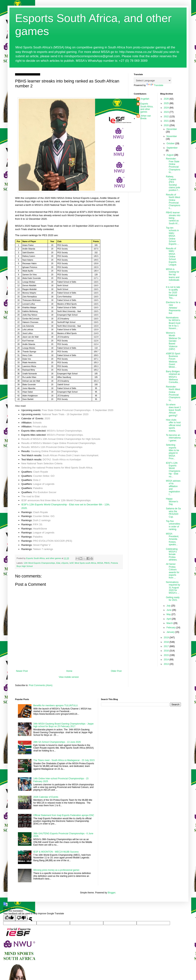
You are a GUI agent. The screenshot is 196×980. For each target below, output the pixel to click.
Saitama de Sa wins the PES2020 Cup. (173, 513)
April (169, 619)
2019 (167, 638)
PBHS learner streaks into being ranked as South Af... (173, 218)
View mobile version (69, 677)
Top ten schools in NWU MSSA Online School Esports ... (172, 236)
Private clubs (40, 427)
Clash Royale (41, 472)
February (171, 628)
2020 (47, 418)
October (171, 143)
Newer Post (22, 671)
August (170, 155)
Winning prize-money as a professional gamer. (57, 870)
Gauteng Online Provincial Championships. (55, 451)
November (172, 136)
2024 (167, 108)
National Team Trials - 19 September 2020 (65, 414)
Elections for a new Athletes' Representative (173, 308)
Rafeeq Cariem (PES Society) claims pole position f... (173, 183)
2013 (167, 664)
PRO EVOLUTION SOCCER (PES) (52, 541)
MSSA (100, 563)
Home (69, 671)
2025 (167, 103)
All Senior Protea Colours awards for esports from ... (173, 571)
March (170, 623)
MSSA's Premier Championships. (65, 435)
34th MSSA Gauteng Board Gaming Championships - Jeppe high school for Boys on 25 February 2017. (64, 725)
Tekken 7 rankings (43, 549)
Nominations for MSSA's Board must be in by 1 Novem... (173, 323)
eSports (65, 563)
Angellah (145, 99)
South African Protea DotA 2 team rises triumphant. (71, 455)
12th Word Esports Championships (39, 563)
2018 (167, 642)
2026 (167, 99)
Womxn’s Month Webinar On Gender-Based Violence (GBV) (173, 341)
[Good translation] (9, 918)
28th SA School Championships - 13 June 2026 (57, 742)
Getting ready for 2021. (173, 599)
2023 (167, 112)
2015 (167, 655)
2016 (167, 651)
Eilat (58, 563)
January (171, 632)
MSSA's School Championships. (65, 431)
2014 (167, 660)
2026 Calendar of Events (46, 797)
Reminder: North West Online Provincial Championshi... (173, 394)
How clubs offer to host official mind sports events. (173, 425)
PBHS (107, 563)
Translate (155, 85)
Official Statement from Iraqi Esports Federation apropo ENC (64, 815)
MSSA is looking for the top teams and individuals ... (173, 276)
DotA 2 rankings (42, 520)
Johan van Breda (146, 117)
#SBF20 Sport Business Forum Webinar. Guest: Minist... (173, 360)
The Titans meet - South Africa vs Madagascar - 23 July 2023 (64, 760)
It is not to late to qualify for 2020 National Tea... (173, 293)
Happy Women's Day (172, 501)
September (172, 148)
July (169, 606)
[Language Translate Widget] (153, 80)
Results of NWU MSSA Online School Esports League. (171, 257)
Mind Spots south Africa (85, 563)
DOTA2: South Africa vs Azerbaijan (62, 459)
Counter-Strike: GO (44, 476)
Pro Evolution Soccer (45, 492)
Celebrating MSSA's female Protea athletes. (172, 554)
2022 (167, 117)
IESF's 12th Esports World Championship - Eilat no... (173, 470)
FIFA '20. (38, 524)
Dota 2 (37, 480)
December (172, 129)
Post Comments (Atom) (41, 685)
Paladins (38, 488)
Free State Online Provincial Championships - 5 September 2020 (78, 410)
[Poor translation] (21, 918)
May (169, 614)
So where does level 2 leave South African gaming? (173, 410)
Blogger (111, 893)
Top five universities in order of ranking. (173, 525)
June (169, 610)
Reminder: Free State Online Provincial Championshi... (173, 165)
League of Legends (44, 484)
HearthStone (40, 529)
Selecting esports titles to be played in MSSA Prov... (172, 452)
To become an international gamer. (173, 438)
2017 (167, 646)
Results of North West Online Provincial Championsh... (173, 201)
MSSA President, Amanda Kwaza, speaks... (172, 539)
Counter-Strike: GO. (44, 516)
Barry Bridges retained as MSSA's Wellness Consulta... (173, 377)
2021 (167, 121)
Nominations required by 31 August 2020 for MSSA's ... (173, 588)
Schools (37, 423)
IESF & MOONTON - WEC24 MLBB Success (56, 852)
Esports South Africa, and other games (147, 108)
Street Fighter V (42, 545)
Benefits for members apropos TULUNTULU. (56, 705)
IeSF (72, 563)
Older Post (116, 671)
